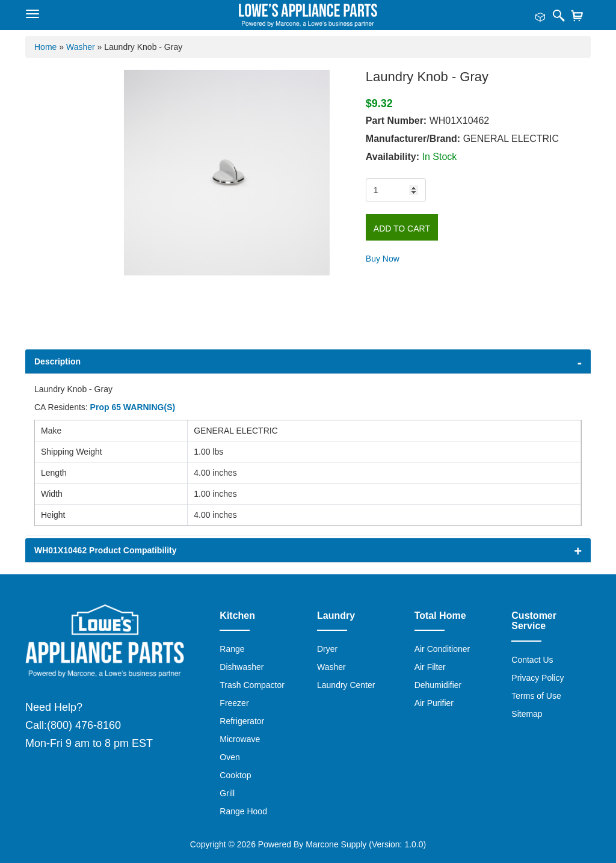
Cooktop (235, 775)
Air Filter (430, 667)
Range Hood (243, 811)
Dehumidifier (438, 685)
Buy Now (383, 259)
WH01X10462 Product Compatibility (106, 550)
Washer (331, 667)
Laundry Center (346, 685)
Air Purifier (434, 703)
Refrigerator (242, 721)
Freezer (234, 703)
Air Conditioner (442, 649)
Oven (229, 757)
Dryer (327, 649)
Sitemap (527, 714)
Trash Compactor (252, 685)
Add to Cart (402, 229)
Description (57, 361)
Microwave (240, 739)
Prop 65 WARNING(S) (133, 407)
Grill (227, 793)
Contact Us (532, 660)
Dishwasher (242, 667)
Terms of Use (536, 696)
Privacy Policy (537, 678)
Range (232, 649)
